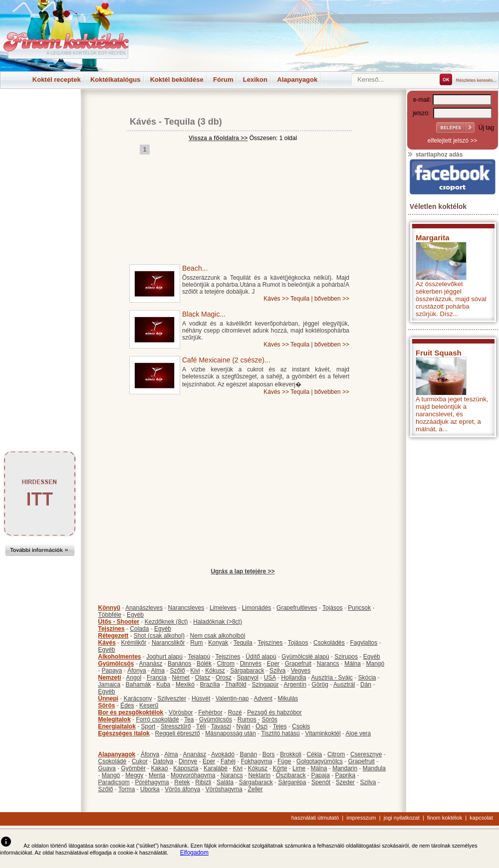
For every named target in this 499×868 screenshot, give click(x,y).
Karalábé (216, 768)
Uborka (150, 789)
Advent (263, 698)
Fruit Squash (439, 353)
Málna (353, 664)
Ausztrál (344, 685)
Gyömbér (133, 768)
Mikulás (288, 698)
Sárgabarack (247, 671)
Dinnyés (251, 664)
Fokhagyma (257, 761)
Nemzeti (110, 678)
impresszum (361, 818)
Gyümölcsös (116, 664)
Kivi (195, 671)
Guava (107, 768)
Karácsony (138, 698)
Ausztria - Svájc (332, 678)
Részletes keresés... (476, 80)
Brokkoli (291, 754)
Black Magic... (204, 314)
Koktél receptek (57, 80)
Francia (157, 678)
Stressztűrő (176, 726)
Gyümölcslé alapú (305, 657)
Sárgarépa (292, 782)
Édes (127, 705)
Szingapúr (265, 685)
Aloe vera (359, 733)
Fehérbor (210, 712)
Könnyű (110, 608)
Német (181, 678)
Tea (189, 719)
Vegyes (301, 671)
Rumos (247, 719)
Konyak (218, 643)
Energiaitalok (117, 726)
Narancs (328, 664)
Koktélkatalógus (115, 80)
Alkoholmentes (120, 657)
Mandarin (345, 768)
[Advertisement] (40, 112)
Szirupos (346, 657)
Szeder (345, 782)
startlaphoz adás (435, 155)
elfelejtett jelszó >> (452, 141)
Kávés (143, 122)
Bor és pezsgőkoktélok (131, 712)
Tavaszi (221, 726)
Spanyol (248, 678)
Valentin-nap (232, 698)
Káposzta (186, 768)
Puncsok (359, 608)
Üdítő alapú (261, 657)
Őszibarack (291, 775)
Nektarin (259, 775)
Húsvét (201, 698)
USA (270, 678)
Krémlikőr (134, 643)
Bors (269, 754)
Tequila (180, 122)
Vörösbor (181, 712)
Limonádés (257, 608)
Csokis (301, 726)
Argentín (295, 685)
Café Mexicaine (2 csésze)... (226, 360)
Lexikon (255, 80)
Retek (182, 782)
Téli (201, 726)
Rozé (235, 712)
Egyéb (135, 615)
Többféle (110, 615)
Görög (320, 685)
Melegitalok (115, 719)
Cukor (140, 761)
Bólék (204, 664)
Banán (248, 754)
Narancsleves (186, 608)
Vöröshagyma (224, 789)
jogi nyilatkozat (402, 818)
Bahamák (138, 685)
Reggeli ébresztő (178, 733)
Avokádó (223, 754)
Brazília (210, 685)
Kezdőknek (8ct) (166, 622)
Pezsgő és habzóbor (274, 712)
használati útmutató (315, 818)
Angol (134, 678)
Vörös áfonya (182, 789)
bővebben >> (332, 299)
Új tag (486, 128)
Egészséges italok (124, 733)
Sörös (107, 705)
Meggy (134, 775)
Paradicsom (114, 782)
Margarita (433, 238)
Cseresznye (366, 754)
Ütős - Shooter (119, 622)
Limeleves (223, 608)
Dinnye (188, 761)
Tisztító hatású (280, 733)
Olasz (203, 678)
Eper (273, 664)
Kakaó (160, 768)
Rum (196, 643)
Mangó (375, 664)
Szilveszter (172, 698)
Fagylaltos (364, 643)
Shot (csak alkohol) (159, 636)
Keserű (149, 705)
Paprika (345, 775)
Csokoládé (113, 761)
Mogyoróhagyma (193, 775)
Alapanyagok (297, 80)
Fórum (223, 80)
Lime (299, 768)
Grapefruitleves (297, 608)
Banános (179, 664)
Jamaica (110, 685)
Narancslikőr (168, 643)
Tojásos (333, 608)
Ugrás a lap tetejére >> (243, 571)
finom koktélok (445, 818)
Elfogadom (194, 853)
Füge (284, 761)
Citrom (226, 664)
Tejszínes (112, 629)
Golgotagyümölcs (320, 761)
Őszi (261, 726)
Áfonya (136, 671)
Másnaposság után (230, 733)
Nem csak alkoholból (218, 636)
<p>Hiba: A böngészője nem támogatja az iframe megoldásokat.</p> (453, 574)
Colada (139, 629)
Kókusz (215, 671)
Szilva (277, 671)
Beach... (195, 268)
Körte (280, 768)
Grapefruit (298, 664)
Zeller (255, 789)
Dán (366, 685)
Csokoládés (329, 643)
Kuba (163, 685)
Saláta (225, 782)
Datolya (163, 761)
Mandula (374, 768)
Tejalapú (199, 657)
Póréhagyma (152, 782)
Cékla (315, 754)
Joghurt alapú (164, 657)
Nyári (244, 726)
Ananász (151, 664)
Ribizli (203, 782)
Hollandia (293, 678)
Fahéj (228, 761)
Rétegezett (114, 636)
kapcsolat (481, 818)
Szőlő (178, 671)
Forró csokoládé (158, 719)
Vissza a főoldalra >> (218, 138)
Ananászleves (144, 608)
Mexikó (185, 685)
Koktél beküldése (177, 80)
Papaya (112, 671)
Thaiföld (236, 685)
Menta (157, 775)
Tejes (280, 726)
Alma (158, 671)
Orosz (224, 678)
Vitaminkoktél (323, 733)
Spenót (321, 782)
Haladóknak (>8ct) (218, 622)
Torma (126, 789)
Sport (148, 726)
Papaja (320, 775)
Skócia (367, 678)
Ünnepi (109, 698)
